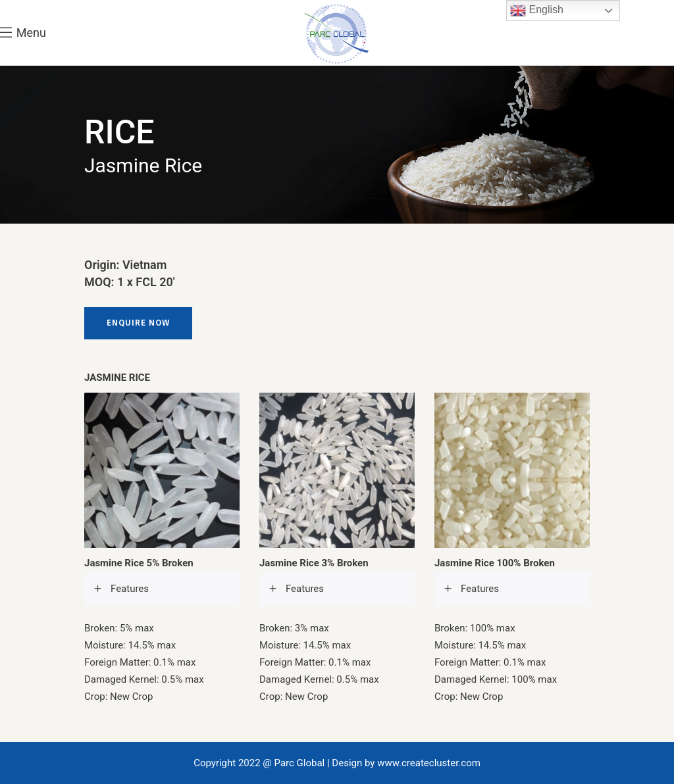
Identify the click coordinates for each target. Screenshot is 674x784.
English (537, 11)
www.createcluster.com (429, 763)
